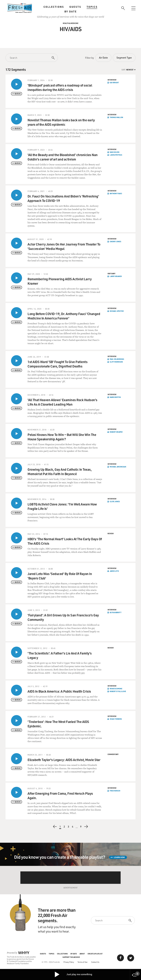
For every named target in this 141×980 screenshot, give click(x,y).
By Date (71, 11)
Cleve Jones (115, 501)
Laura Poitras (116, 155)
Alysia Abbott (116, 612)
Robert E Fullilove (118, 691)
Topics (92, 7)
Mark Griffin (115, 397)
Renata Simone (116, 689)
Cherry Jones (115, 241)
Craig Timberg (116, 719)
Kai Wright (114, 83)
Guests (75, 7)
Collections (54, 7)
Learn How (119, 857)
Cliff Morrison (116, 362)
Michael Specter (117, 311)
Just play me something (73, 974)
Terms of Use (82, 962)
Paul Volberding (117, 359)
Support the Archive (71, 957)
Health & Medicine (71, 23)
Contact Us (95, 962)
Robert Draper (116, 432)
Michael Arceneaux (118, 467)
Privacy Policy (69, 962)
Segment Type (124, 58)
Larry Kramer (116, 276)
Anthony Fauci (116, 193)
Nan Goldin (114, 152)
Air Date (103, 58)
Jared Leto (114, 571)
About (82, 954)
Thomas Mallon (116, 117)
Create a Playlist (95, 954)
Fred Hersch (115, 791)
